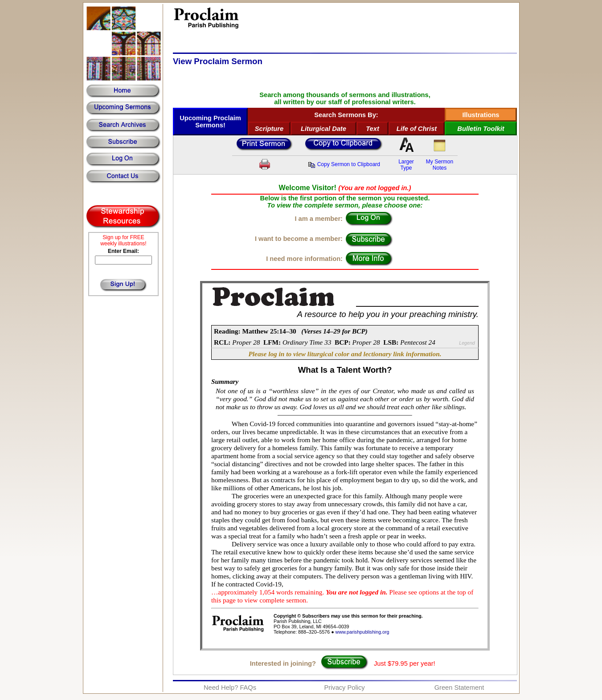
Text (373, 129)
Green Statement (459, 688)
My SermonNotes (440, 165)
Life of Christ (417, 129)
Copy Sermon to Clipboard (344, 164)
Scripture (269, 129)
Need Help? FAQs (230, 688)
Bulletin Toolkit (481, 129)
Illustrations (481, 115)
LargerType (406, 165)
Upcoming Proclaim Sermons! (210, 122)
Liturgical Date (324, 129)
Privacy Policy (344, 688)
